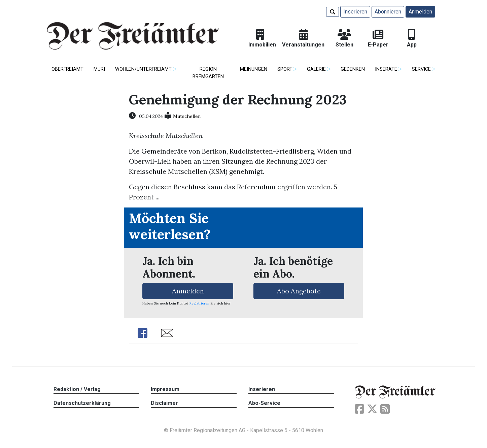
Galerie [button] (316, 69)
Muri (99, 69)
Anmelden (420, 12)
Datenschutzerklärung (82, 403)
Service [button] (421, 69)
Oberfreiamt (67, 69)
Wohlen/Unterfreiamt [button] (143, 69)
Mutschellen (187, 116)
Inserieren (355, 12)
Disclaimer (164, 403)
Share (142, 333)
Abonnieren (388, 12)
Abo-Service (264, 403)
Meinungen (254, 69)
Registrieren (199, 303)
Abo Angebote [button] (299, 291)
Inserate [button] (386, 69)
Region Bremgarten (208, 73)
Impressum (165, 389)
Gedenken (353, 69)
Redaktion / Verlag (77, 389)
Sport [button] (285, 69)
